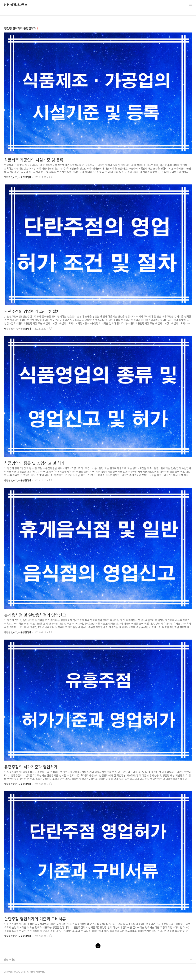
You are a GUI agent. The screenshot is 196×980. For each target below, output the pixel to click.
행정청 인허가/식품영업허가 (18, 177)
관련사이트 (10, 959)
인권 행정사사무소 (16, 5)
